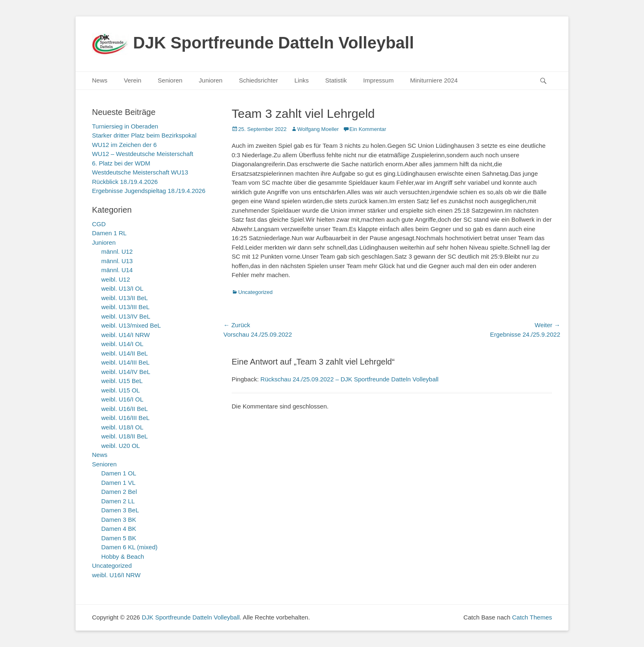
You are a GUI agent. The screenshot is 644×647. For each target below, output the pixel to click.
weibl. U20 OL (121, 446)
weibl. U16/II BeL (125, 409)
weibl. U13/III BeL (126, 307)
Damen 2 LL (118, 501)
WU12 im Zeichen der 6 (124, 145)
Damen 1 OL (119, 473)
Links (302, 80)
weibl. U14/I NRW (126, 335)
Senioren (170, 80)
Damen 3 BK (119, 520)
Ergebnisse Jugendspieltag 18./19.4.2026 (149, 191)
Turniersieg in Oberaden (125, 126)
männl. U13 (117, 261)
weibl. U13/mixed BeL (131, 325)
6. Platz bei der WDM (121, 163)
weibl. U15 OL (121, 390)
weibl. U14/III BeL (126, 362)
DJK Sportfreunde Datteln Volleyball (274, 43)
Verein (133, 80)
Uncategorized (255, 292)
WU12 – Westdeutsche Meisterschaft (143, 154)
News (100, 80)
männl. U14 (117, 270)
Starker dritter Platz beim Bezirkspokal (144, 135)
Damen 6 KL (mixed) (130, 547)
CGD (99, 224)
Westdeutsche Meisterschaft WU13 (140, 172)
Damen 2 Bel (119, 492)
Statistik (336, 80)
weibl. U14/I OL (123, 344)
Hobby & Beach (123, 556)
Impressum (378, 80)
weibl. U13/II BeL (125, 298)
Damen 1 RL (109, 233)
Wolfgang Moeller (318, 129)
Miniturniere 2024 (434, 80)
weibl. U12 (116, 279)
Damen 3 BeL (120, 510)
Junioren (211, 80)
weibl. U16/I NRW (116, 575)
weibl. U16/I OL (123, 399)
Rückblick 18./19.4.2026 (125, 182)
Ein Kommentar (368, 129)
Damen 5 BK (119, 538)
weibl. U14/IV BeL (126, 372)
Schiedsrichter (259, 80)
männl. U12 (117, 251)
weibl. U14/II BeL (125, 353)
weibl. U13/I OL (123, 288)
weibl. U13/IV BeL (126, 316)
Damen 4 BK (119, 529)
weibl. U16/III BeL (126, 418)
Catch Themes (532, 617)
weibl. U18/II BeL (125, 436)
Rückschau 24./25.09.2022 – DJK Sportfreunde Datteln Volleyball (350, 379)
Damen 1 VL (118, 483)
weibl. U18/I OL (123, 427)
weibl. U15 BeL (122, 381)
